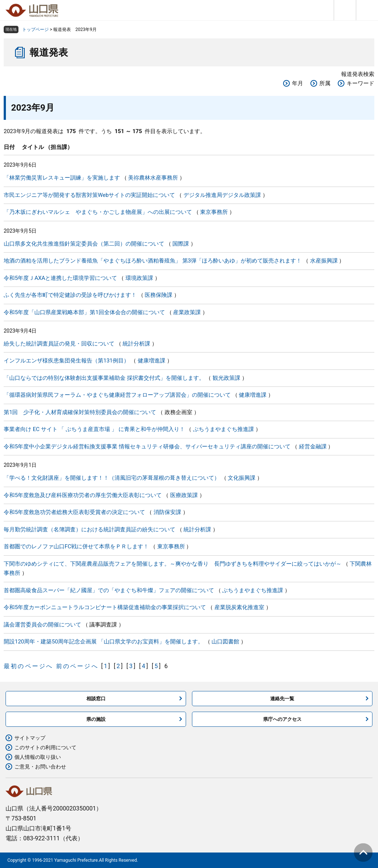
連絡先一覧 (282, 699)
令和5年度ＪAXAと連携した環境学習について (60, 278)
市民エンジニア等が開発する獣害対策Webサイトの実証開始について (89, 195)
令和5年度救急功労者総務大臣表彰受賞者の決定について (74, 512)
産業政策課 (187, 312)
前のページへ (77, 666)
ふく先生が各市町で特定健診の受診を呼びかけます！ (70, 295)
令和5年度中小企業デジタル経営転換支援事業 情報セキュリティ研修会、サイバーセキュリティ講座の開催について (147, 447)
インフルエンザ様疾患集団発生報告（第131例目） (66, 361)
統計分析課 (136, 344)
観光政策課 (226, 378)
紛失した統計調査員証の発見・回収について (59, 344)
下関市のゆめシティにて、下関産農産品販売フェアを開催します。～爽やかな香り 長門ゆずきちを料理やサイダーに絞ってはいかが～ (173, 564)
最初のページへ (28, 666)
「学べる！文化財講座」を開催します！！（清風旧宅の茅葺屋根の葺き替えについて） (112, 478)
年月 (298, 83)
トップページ (35, 29)
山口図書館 (225, 642)
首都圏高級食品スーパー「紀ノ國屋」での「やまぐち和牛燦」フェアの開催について (109, 590)
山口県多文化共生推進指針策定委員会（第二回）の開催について (84, 244)
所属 (325, 83)
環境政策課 (139, 278)
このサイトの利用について (45, 747)
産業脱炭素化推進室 (239, 607)
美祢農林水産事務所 (153, 178)
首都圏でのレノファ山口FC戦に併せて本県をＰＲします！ (76, 546)
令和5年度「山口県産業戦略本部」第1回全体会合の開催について (84, 312)
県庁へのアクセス (282, 719)
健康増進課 (152, 361)
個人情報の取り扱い (38, 757)
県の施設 (96, 719)
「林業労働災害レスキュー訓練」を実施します (62, 178)
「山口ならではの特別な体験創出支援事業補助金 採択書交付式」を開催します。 (104, 378)
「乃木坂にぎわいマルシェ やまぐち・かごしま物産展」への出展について (98, 212)
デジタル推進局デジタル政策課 (222, 195)
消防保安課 (167, 512)
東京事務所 (214, 212)
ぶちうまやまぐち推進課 (224, 429)
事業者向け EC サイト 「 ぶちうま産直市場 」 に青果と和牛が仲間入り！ (94, 429)
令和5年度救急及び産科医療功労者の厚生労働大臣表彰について (83, 495)
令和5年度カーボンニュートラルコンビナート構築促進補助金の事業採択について (105, 607)
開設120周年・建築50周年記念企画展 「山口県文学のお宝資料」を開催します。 (104, 642)
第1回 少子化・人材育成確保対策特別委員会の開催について (80, 412)
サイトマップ (30, 738)
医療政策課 (184, 495)
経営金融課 (313, 447)
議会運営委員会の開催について (42, 625)
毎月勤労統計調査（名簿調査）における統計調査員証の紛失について (90, 530)
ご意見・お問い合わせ (40, 767)
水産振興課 (324, 261)
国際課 (181, 244)
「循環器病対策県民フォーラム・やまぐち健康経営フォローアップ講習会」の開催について (117, 395)
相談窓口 (96, 699)
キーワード (360, 83)
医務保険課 (159, 295)
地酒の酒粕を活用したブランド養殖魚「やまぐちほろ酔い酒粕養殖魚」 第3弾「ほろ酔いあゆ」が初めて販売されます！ (153, 261)
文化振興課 (242, 478)
